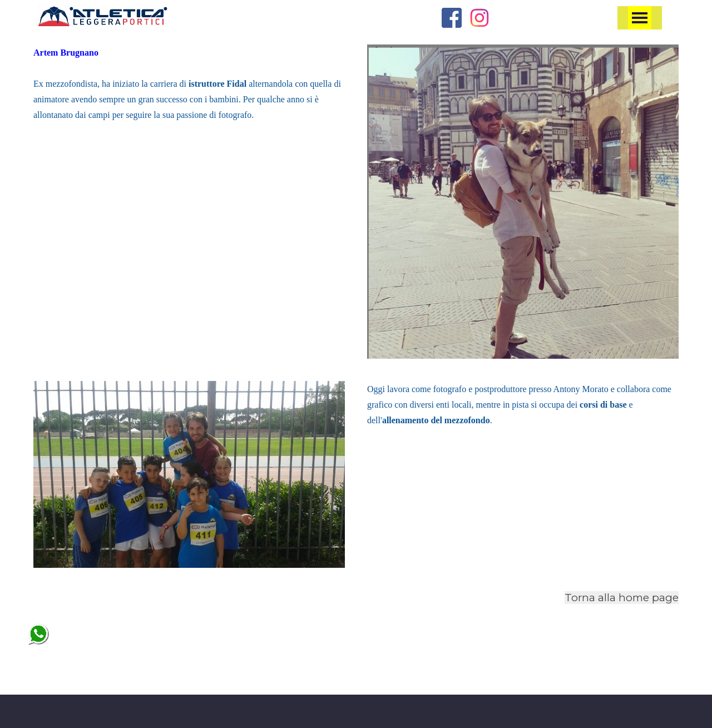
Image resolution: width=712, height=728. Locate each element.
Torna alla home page (622, 598)
